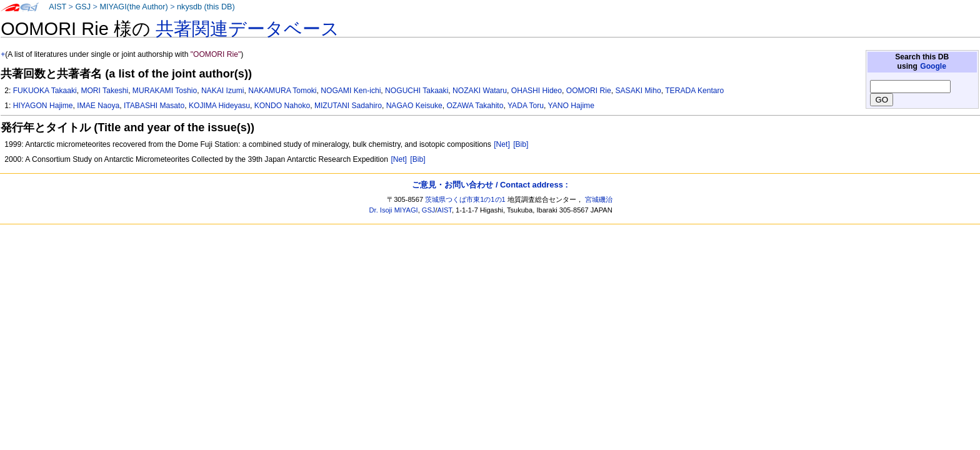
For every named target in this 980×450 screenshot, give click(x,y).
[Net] (502, 144)
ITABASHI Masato (154, 106)
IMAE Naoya (98, 106)
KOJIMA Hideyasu (219, 106)
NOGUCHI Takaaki (417, 91)
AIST (57, 7)
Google (933, 66)
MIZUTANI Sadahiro (348, 106)
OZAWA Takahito (475, 106)
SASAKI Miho (638, 91)
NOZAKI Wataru (480, 91)
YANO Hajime (571, 106)
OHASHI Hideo (537, 91)
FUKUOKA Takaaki (45, 91)
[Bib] (521, 144)
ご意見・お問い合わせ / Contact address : (490, 185)
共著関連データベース (247, 29)
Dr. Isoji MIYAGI (394, 210)
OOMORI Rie (589, 91)
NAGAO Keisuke (414, 106)
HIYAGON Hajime (43, 106)
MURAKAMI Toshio (165, 91)
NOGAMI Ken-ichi (351, 91)
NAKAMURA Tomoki (282, 91)
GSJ (83, 7)
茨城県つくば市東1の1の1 (465, 199)
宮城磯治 (599, 199)
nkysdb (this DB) (206, 7)
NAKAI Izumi (223, 91)
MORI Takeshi (104, 91)
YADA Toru (526, 106)
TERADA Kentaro (694, 91)
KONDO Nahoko (282, 106)
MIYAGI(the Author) (133, 7)
